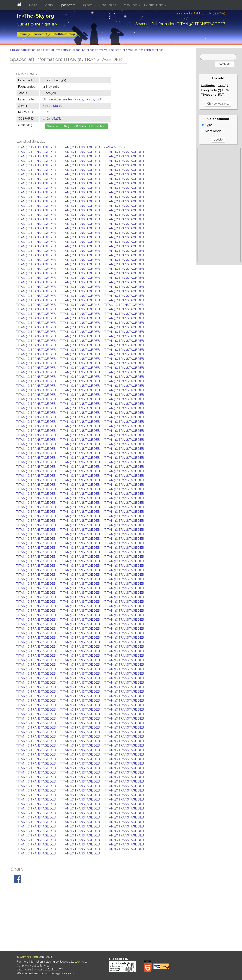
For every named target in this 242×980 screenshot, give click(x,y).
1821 (46, 112)
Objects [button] (87, 5)
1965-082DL (52, 119)
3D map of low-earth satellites (143, 50)
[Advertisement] (219, 205)
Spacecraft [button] (68, 5)
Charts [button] (49, 5)
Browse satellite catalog (27, 50)
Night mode (212, 131)
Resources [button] (130, 5)
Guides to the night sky (37, 24)
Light (207, 125)
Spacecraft (39, 34)
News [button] (33, 5)
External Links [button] (154, 5)
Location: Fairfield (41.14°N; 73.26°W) (200, 13)
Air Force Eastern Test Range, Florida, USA (72, 99)
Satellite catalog (63, 34)
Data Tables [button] (108, 5)
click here (80, 962)
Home (23, 34)
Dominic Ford (29, 957)
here (45, 966)
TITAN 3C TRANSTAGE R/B (80, 305)
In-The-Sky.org (36, 16)
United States (53, 106)
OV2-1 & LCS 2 (115, 147)
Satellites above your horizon (102, 50)
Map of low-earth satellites (63, 50)
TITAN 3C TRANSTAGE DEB (36, 147)
